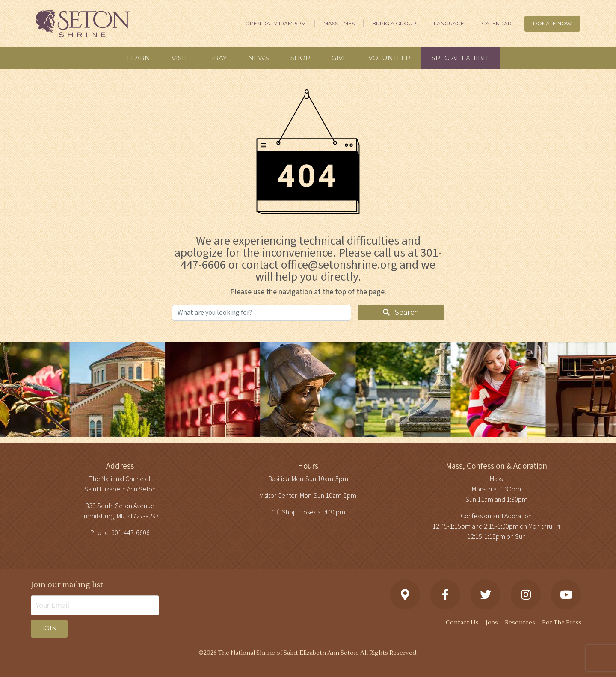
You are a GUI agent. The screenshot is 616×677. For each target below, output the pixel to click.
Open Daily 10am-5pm (275, 23)
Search (401, 312)
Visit (180, 58)
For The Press (562, 623)
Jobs (492, 623)
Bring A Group (394, 23)
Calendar (497, 23)
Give (339, 58)
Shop (300, 58)
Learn (139, 58)
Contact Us (462, 623)
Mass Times (339, 23)
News (259, 58)
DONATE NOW (552, 23)
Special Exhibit (460, 58)
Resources (520, 623)
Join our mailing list (67, 585)
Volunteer (389, 58)
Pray (218, 58)
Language (449, 23)
